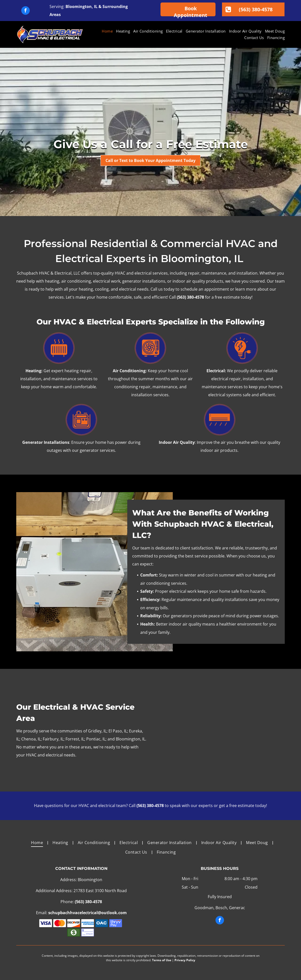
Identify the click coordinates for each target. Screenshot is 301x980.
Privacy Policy (185, 960)
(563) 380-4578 (190, 297)
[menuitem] (106, 31)
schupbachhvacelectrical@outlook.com (87, 913)
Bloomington (79, 7)
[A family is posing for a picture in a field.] (220, 730)
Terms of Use (162, 960)
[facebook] (25, 11)
